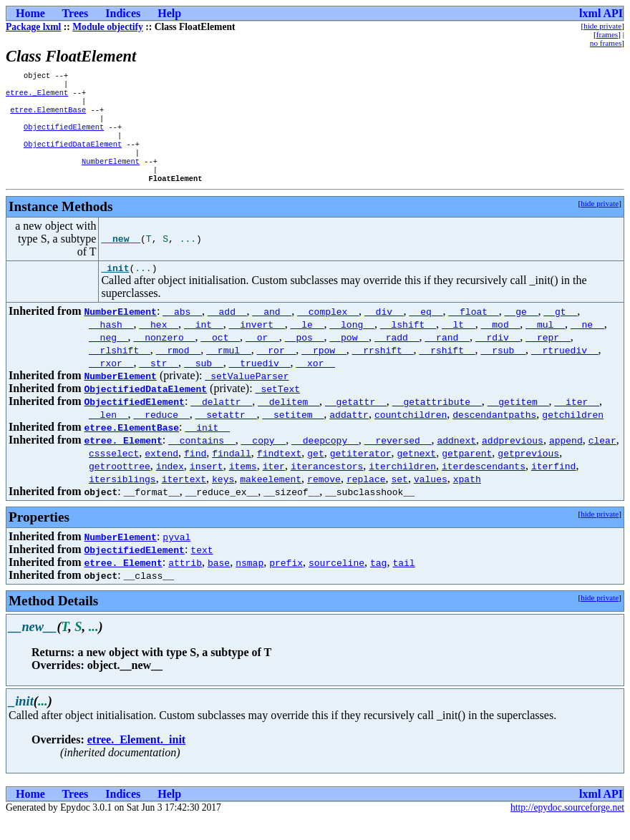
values (431, 499)
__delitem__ (289, 422)
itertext (184, 499)
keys (223, 499)
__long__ (352, 345)
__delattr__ (221, 422)
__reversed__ (398, 461)
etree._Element (37, 97)
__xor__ (315, 384)
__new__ (121, 258)
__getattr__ (356, 422)
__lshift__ (408, 345)
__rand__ (447, 358)
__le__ (307, 345)
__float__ (473, 332)
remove (324, 499)
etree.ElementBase (48, 117)
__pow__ (349, 358)
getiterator (361, 474)
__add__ (227, 332)
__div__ (384, 332)
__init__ (208, 448)
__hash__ (111, 345)
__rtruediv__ (565, 371)
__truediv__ (260, 384)
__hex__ (159, 345)
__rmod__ (178, 371)
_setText (278, 409)
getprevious (528, 474)
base (219, 583)
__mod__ (501, 345)
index (170, 487)
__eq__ (426, 332)
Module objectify (108, 27)
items (243, 487)
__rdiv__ (498, 358)
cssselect (114, 474)
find (195, 474)
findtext (279, 474)
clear (602, 461)
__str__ (159, 384)
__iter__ (576, 422)
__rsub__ (503, 371)
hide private (602, 26)
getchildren (573, 435)
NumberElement (111, 177)
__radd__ (397, 358)
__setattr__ (226, 435)
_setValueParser (247, 396)
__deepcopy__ (325, 461)
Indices (123, 13)
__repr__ (548, 358)
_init (115, 288)
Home (30, 13)
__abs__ (182, 332)
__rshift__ (447, 371)
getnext (416, 474)
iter (274, 487)
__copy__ (263, 461)
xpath (467, 499)
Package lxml (33, 27)
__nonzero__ (165, 358)
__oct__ (220, 358)
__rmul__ (228, 371)
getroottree (120, 487)
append (566, 461)
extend (161, 474)
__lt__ (459, 345)
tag (378, 583)
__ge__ (522, 332)
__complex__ (328, 332)
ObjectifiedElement (64, 137)
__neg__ (108, 358)
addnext (456, 461)
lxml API (601, 13)
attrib (185, 583)
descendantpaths (494, 435)
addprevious (513, 461)
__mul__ (545, 345)
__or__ (262, 358)
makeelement (271, 499)
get (315, 474)
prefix (286, 583)
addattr (349, 435)
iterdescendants (484, 487)
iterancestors (327, 487)
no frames (606, 43)
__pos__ (305, 358)
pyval (176, 557)
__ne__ (587, 345)
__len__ (108, 435)
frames (607, 34)
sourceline (336, 583)
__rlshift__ (120, 371)
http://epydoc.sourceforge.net (567, 828)
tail (403, 583)
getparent (467, 474)
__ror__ (277, 371)
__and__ (272, 332)
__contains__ (202, 461)
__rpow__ (324, 371)
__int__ (204, 345)
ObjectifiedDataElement (73, 157)
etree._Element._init (136, 760)
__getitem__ (518, 422)
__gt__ (560, 332)
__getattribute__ (437, 422)
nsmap (249, 583)
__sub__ (204, 384)
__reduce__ (162, 435)
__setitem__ (293, 435)
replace (366, 499)
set (399, 499)
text (202, 570)
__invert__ (257, 345)
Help (169, 13)
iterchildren (402, 487)
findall (232, 474)
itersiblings (122, 499)
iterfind (553, 487)
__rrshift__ (383, 371)
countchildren (411, 435)
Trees (76, 13)
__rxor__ (111, 384)
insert (207, 487)
